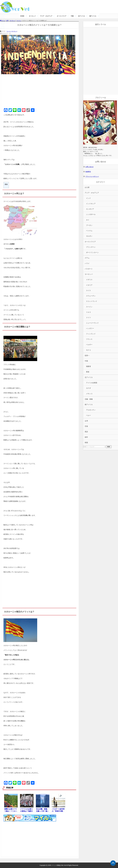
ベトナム (89, 231)
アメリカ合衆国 (92, 383)
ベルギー (89, 345)
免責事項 (88, 172)
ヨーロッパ (32, 16)
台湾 (86, 421)
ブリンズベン (91, 247)
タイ (88, 220)
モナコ (88, 350)
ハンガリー (90, 328)
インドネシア (91, 204)
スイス (88, 291)
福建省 (88, 366)
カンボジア (90, 209)
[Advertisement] (39, 91)
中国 (72, 16)
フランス (89, 339)
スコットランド (92, 301)
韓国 (86, 443)
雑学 (86, 437)
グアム (87, 258)
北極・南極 (89, 399)
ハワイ (87, 263)
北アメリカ (81, 16)
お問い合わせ (89, 167)
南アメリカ (93, 16)
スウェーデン (91, 296)
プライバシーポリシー (92, 176)
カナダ (88, 388)
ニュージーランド (92, 323)
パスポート (89, 269)
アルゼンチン (91, 410)
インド (88, 198)
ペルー (88, 415)
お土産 (87, 187)
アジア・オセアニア (46, 16)
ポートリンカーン (92, 252)
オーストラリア (62, 16)
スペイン (9, 31)
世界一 (87, 356)
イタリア (89, 285)
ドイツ (88, 318)
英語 (86, 432)
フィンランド (91, 334)
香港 (88, 372)
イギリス (89, 280)
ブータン (89, 225)
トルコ (88, 312)
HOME (22, 16)
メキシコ (89, 394)
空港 (86, 426)
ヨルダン (89, 236)
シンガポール (91, 214)
